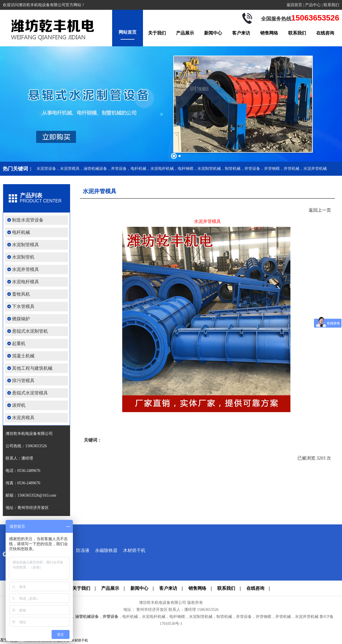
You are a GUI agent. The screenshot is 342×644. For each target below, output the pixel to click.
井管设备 (110, 617)
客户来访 (241, 33)
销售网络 (269, 33)
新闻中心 (213, 33)
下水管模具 (23, 306)
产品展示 (185, 33)
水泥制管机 (23, 257)
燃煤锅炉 (21, 319)
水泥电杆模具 (26, 282)
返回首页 (294, 5)
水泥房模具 (23, 418)
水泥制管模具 (26, 245)
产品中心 (313, 5)
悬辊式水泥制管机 (30, 331)
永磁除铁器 (106, 550)
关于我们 (157, 33)
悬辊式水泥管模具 (30, 393)
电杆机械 (21, 232)
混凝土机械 (23, 356)
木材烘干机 (134, 550)
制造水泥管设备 (28, 220)
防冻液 (83, 550)
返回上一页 (320, 210)
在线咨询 (325, 33)
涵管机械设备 (87, 617)
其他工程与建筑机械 (32, 368)
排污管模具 (23, 381)
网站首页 (128, 32)
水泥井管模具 (26, 269)
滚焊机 (19, 405)
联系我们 (331, 5)
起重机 (19, 343)
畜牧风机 (21, 294)
